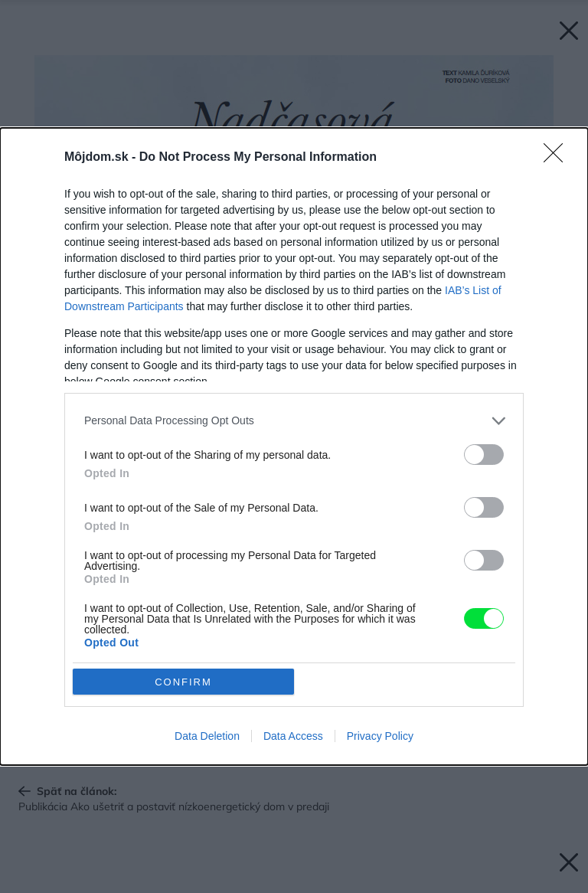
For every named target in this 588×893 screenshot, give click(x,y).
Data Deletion (207, 736)
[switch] (484, 455)
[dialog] (294, 447)
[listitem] (294, 421)
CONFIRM (183, 682)
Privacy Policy (380, 736)
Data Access (293, 736)
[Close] (558, 158)
